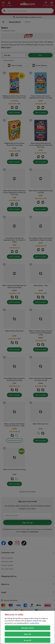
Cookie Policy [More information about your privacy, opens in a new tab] (34, 626)
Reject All (27, 637)
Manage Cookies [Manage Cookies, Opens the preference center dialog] (28, 631)
